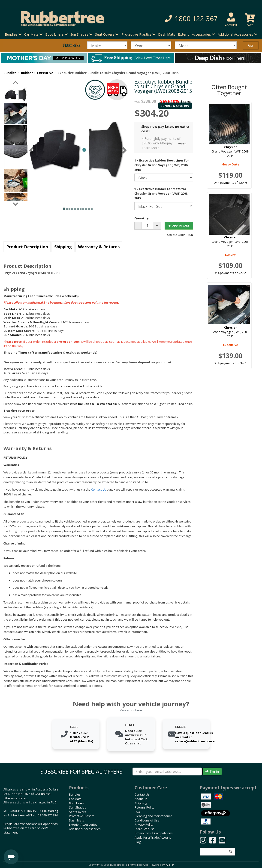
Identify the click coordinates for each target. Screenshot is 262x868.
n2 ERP (170, 865)
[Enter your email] (167, 772)
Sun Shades (78, 807)
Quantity (142, 218)
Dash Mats (167, 34)
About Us (141, 799)
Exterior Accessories (83, 824)
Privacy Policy (144, 824)
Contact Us (99, 489)
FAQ (137, 812)
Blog (138, 842)
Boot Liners (77, 803)
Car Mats (75, 799)
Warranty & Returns (99, 247)
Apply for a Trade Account (153, 837)
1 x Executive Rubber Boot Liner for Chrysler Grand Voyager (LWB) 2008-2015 (162, 165)
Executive (45, 73)
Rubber (27, 73)
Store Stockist (144, 829)
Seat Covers (78, 812)
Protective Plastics (82, 816)
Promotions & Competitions (154, 833)
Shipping (63, 247)
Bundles (10, 73)
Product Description (27, 247)
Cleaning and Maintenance (153, 816)
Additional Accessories (85, 829)
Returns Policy (145, 807)
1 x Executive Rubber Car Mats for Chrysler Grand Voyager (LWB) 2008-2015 (161, 193)
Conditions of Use (147, 820)
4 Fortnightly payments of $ (165, 143)
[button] (183, 19)
